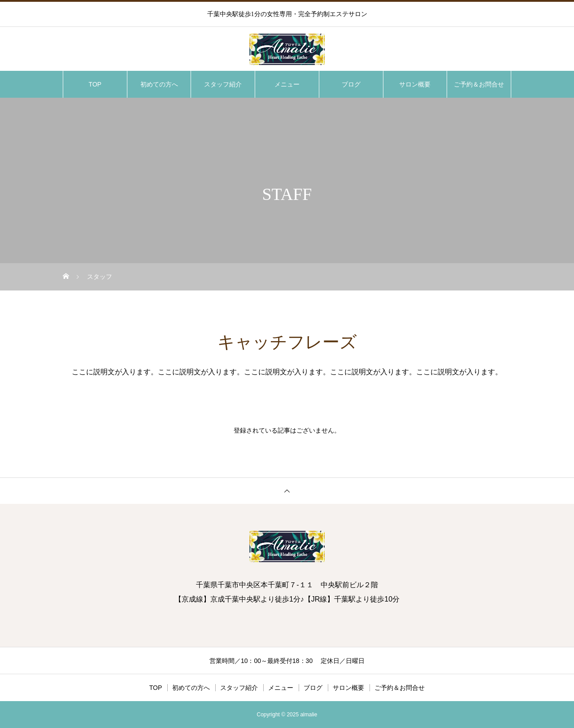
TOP (95, 84)
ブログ (351, 84)
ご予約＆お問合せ (479, 84)
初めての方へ (159, 84)
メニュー (287, 84)
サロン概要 (415, 84)
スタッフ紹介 (223, 84)
